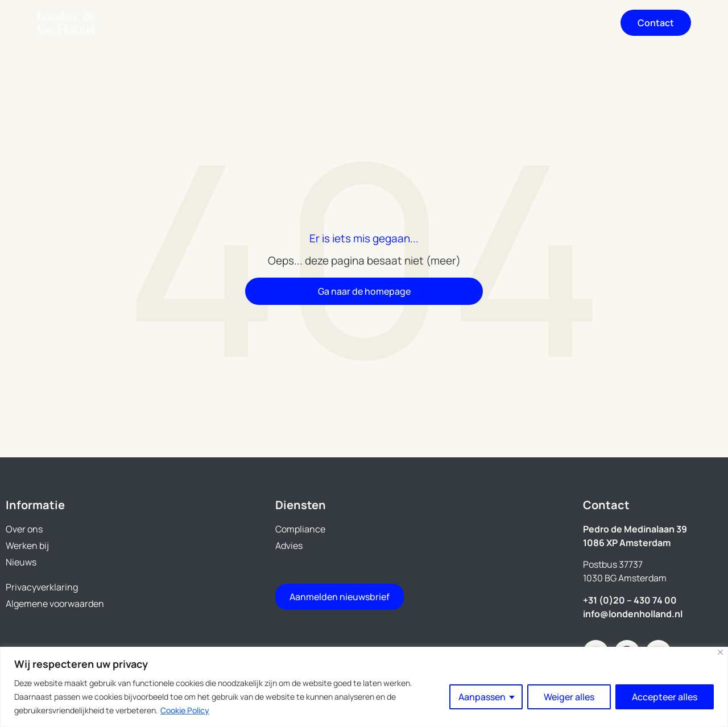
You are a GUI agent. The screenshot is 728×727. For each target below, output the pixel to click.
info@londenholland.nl (633, 614)
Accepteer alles (665, 697)
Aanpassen (482, 697)
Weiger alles (569, 697)
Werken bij (477, 23)
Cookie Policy (185, 710)
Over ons (384, 23)
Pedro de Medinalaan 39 (635, 529)
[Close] (720, 652)
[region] (364, 687)
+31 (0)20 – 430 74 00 (630, 600)
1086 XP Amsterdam (627, 543)
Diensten (293, 23)
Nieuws (567, 23)
